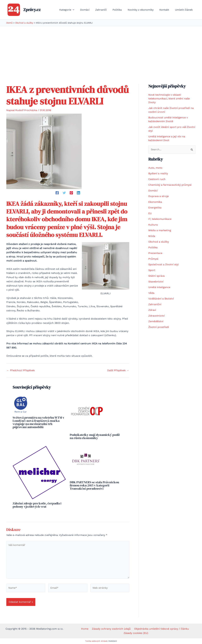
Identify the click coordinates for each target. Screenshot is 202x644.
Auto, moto (155, 168)
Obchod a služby (159, 242)
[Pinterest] (71, 193)
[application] (78, 10)
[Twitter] (64, 193)
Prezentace (155, 253)
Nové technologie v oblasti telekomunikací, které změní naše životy (169, 99)
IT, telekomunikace (160, 219)
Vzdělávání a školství (161, 299)
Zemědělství (156, 321)
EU (150, 213)
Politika (153, 247)
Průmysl (153, 259)
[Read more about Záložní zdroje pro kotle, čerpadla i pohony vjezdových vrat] (39, 472)
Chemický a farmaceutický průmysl (170, 185)
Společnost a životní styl (163, 264)
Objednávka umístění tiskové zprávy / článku (160, 629)
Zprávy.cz (32, 10)
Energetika (155, 208)
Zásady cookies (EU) (136, 633)
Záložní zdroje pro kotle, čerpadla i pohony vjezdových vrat (37, 505)
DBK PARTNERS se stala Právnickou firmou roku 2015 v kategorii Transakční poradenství (94, 485)
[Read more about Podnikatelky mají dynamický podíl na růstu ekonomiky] (87, 413)
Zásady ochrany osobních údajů (111, 629)
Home (86, 629)
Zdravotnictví (156, 316)
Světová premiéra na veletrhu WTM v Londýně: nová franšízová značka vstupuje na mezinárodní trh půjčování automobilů (39, 422)
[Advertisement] (101, 50)
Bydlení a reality (158, 173)
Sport (152, 270)
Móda (152, 236)
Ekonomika (155, 202)
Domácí (153, 191)
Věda (151, 293)
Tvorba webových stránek (96, 641)
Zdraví (152, 310)
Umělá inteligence (159, 287)
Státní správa (156, 276)
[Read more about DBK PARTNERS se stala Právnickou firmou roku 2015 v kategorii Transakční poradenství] (86, 462)
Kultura (153, 225)
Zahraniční (155, 304)
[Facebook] (57, 193)
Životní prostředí (159, 327)
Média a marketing (160, 230)
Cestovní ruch (157, 179)
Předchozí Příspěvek (21, 370)
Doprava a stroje (159, 196)
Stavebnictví (156, 282)
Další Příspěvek (118, 370)
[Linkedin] (78, 193)
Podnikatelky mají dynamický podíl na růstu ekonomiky (95, 436)
